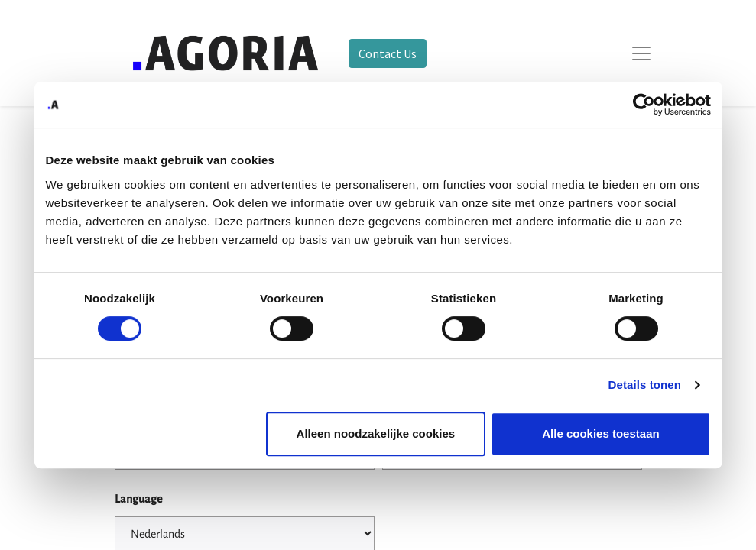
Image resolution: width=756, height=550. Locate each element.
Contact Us (388, 53)
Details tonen (645, 385)
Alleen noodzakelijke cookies (376, 434)
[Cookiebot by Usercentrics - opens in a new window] (644, 105)
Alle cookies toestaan (600, 434)
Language (138, 499)
